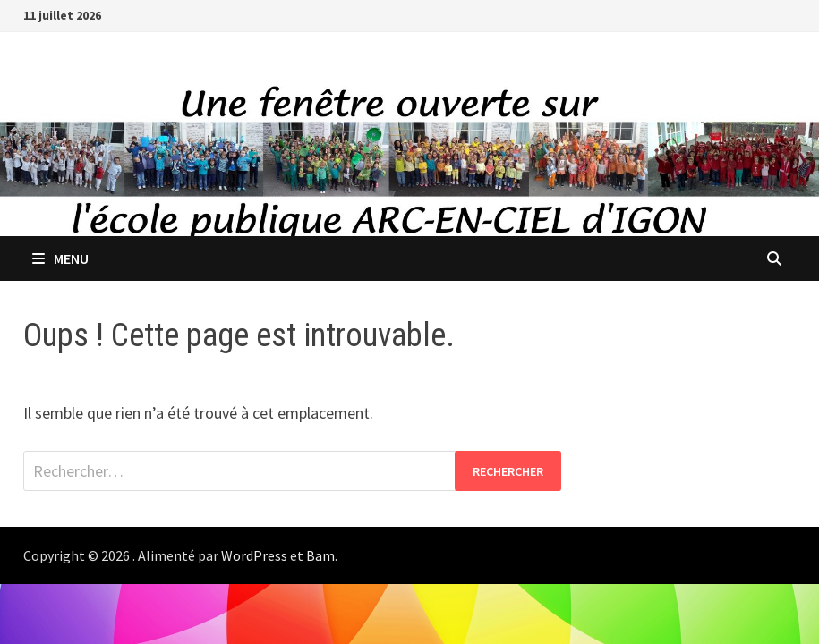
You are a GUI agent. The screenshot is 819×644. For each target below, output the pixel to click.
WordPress (254, 555)
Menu (60, 258)
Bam (320, 555)
